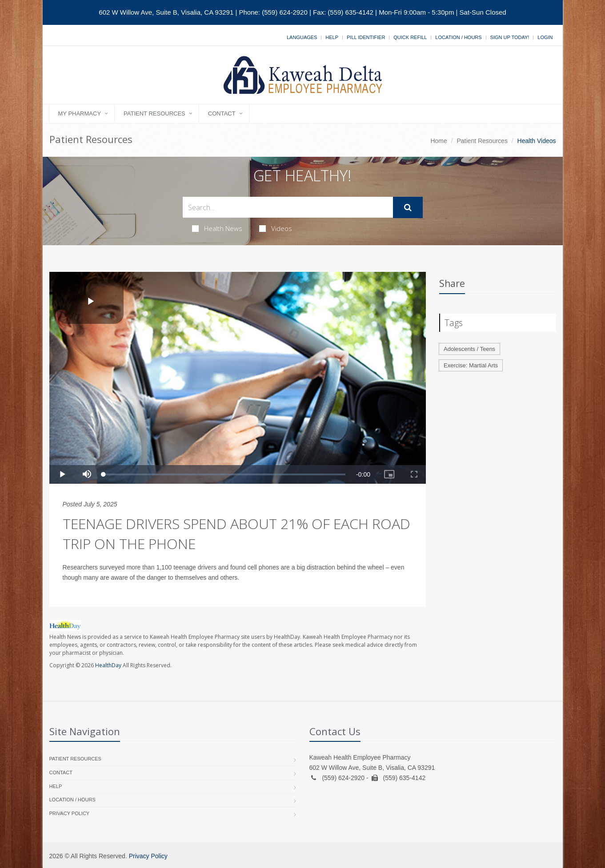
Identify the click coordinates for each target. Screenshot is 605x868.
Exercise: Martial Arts (471, 365)
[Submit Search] (408, 207)
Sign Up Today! (510, 37)
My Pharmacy (80, 113)
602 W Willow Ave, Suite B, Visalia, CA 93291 (166, 12)
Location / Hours (458, 37)
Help (332, 37)
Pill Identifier (366, 37)
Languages (302, 37)
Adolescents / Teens (469, 349)
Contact (222, 113)
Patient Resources (154, 113)
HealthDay (108, 665)
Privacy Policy (70, 813)
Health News (217, 228)
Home (439, 141)
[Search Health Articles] (288, 207)
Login (545, 37)
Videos (276, 228)
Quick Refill (410, 37)
